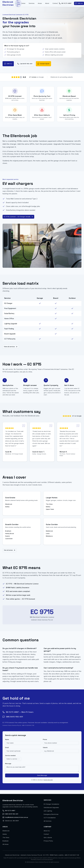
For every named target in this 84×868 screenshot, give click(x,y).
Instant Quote (43, 64)
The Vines (6, 838)
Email (7, 748)
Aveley (5, 834)
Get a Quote (48, 838)
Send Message (42, 776)
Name (7, 740)
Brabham (6, 841)
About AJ (47, 831)
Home (23, 3)
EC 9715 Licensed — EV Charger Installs (18, 217)
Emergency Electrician (51, 814)
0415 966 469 (48, 780)
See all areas (10, 550)
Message (8, 764)
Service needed (10, 756)
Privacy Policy (48, 841)
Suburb (45, 748)
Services (32, 3)
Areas (40, 3)
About (47, 3)
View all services (11, 347)
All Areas (6, 844)
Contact (55, 3)
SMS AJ (8, 64)
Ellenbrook (6, 831)
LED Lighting (48, 811)
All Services (48, 821)
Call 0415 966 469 (25, 64)
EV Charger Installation (51, 804)
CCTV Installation (50, 818)
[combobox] (13, 759)
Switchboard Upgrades (51, 808)
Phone (45, 740)
